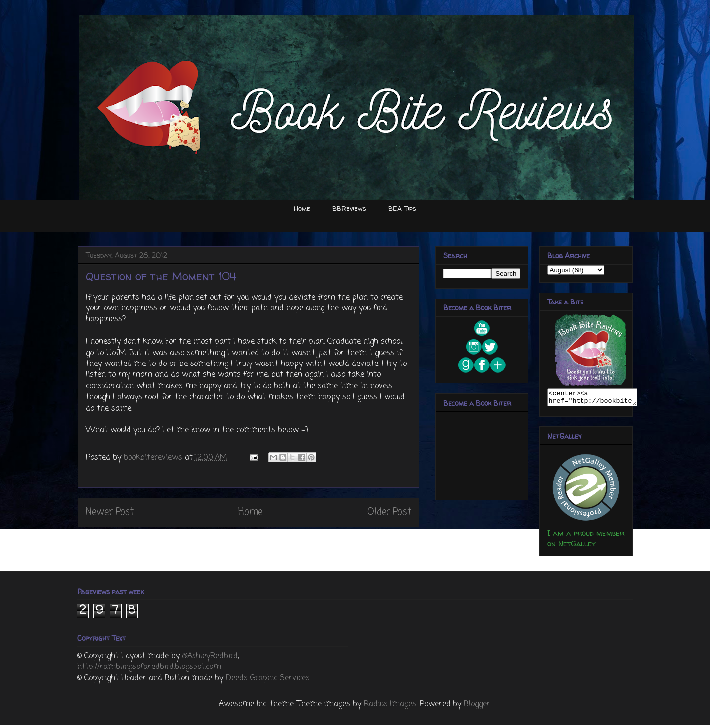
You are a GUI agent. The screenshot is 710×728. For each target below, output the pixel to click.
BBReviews (349, 208)
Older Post (389, 512)
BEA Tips (402, 208)
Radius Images (390, 707)
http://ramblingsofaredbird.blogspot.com (149, 670)
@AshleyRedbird (210, 659)
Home (302, 208)
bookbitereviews (154, 458)
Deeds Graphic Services (268, 681)
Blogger (477, 707)
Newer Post (110, 512)
